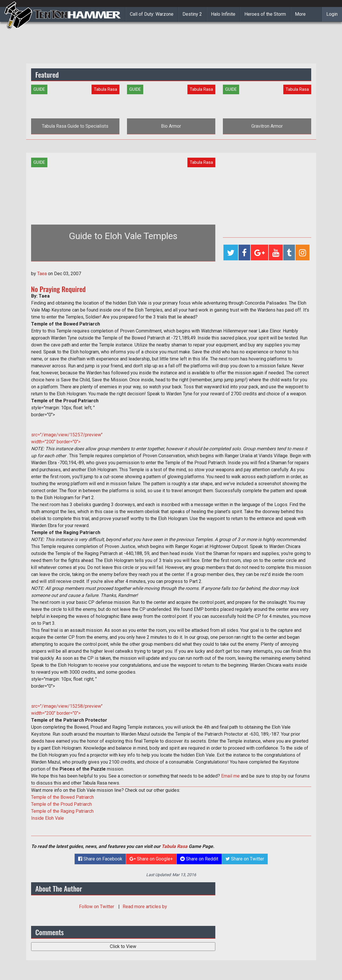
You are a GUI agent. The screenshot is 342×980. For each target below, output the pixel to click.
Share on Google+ (151, 859)
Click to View (123, 946)
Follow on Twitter (97, 907)
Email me (230, 776)
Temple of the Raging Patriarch (62, 811)
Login (332, 14)
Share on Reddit (199, 859)
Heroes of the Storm (265, 14)
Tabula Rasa (174, 846)
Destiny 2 (192, 14)
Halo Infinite (223, 14)
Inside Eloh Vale (48, 818)
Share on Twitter (245, 859)
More (300, 14)
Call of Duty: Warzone (152, 14)
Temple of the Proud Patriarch (61, 804)
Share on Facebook (100, 859)
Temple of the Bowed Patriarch (62, 797)
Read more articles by (145, 907)
